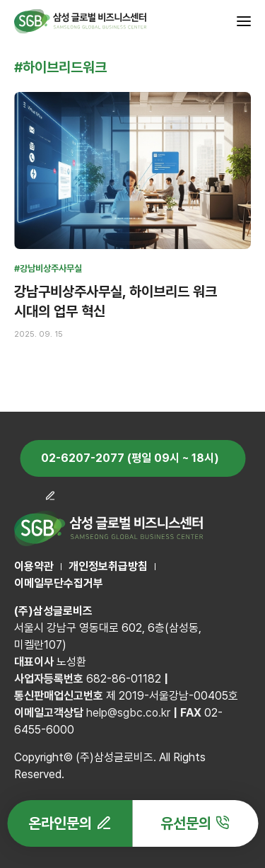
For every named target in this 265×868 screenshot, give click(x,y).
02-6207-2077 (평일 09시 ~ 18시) (130, 458)
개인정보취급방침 (108, 566)
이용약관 (34, 566)
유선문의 (186, 823)
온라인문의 (60, 823)
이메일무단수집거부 (59, 583)
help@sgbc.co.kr (128, 713)
